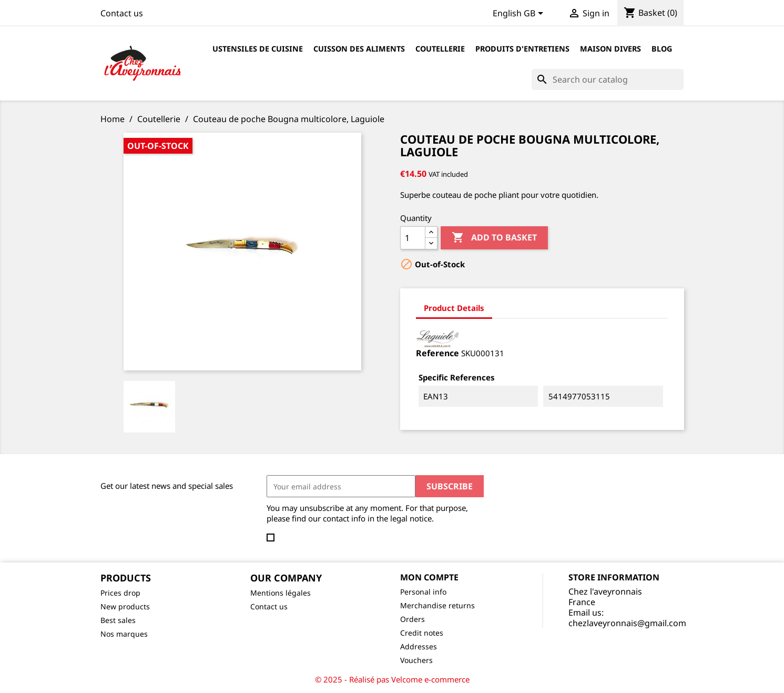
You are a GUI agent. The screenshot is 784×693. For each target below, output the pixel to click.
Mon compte (429, 577)
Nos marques (124, 634)
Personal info (423, 592)
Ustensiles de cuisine (258, 49)
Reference (437, 353)
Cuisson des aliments (359, 49)
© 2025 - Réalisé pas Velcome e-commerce (392, 679)
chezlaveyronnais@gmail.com (627, 623)
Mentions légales (281, 593)
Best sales (118, 620)
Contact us (122, 13)
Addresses (419, 646)
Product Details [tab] (454, 308)
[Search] (608, 79)
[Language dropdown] (520, 14)
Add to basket (495, 238)
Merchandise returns (437, 605)
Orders (413, 619)
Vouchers (416, 660)
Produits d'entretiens (522, 49)
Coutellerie (440, 49)
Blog (662, 49)
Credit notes (422, 633)
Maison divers (610, 49)
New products (125, 606)
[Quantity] (413, 238)
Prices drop (120, 593)
